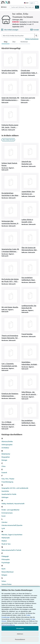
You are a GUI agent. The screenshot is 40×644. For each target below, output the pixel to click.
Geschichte (5, 491)
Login (32, 3)
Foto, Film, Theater (8, 479)
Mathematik (6, 538)
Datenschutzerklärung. (8, 625)
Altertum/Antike (7, 441)
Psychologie (6, 563)
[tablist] (16, 42)
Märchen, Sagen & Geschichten (12, 535)
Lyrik (3, 528)
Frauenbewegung (7, 482)
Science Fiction (6, 584)
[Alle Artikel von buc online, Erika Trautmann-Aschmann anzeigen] (10, 30)
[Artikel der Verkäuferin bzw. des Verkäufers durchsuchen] (16, 36)
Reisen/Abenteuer (8, 572)
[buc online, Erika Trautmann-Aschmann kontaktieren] (35, 30)
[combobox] (23, 7)
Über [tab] (14, 42)
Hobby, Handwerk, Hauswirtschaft (13, 504)
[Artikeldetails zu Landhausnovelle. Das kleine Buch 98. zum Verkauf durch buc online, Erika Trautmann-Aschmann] (30, 298)
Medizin (4, 541)
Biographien (6, 457)
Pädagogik (5, 556)
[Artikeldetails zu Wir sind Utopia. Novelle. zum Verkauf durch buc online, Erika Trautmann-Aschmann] (11, 298)
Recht (3, 569)
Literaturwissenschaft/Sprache (12, 525)
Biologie (4, 460)
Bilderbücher (6, 454)
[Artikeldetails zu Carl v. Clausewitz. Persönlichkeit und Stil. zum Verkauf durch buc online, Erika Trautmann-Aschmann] (11, 355)
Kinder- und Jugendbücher (10, 510)
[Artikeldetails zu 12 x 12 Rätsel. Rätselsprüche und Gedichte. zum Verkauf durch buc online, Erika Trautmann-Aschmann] (11, 414)
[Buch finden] (37, 7)
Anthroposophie (7, 445)
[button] (36, 36)
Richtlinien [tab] (24, 42)
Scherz (4, 581)
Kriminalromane (7, 513)
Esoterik (4, 472)
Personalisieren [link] (20, 639)
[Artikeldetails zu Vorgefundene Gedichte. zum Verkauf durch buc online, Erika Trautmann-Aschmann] (10, 61)
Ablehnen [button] (20, 634)
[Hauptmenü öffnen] (4, 7)
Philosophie (6, 559)
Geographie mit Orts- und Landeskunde (15, 488)
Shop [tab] (6, 42)
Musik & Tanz (6, 544)
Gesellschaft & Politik (9, 494)
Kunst (4, 516)
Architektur (5, 448)
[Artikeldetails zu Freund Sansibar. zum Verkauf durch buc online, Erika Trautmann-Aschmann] (30, 325)
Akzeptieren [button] (20, 628)
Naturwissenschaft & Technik (11, 550)
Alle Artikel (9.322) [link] (8, 140)
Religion (4, 575)
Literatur (4, 522)
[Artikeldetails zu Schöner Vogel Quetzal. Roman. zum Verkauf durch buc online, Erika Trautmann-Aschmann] (11, 155)
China (3, 466)
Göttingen (5, 497)
